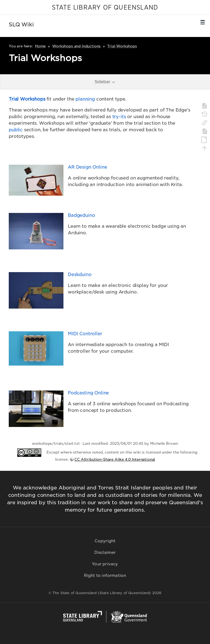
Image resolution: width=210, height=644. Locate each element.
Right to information (105, 575)
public (16, 130)
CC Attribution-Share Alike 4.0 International (115, 459)
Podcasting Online (88, 393)
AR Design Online (87, 167)
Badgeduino (81, 215)
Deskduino (80, 274)
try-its (119, 117)
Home (40, 46)
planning (85, 99)
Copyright (105, 541)
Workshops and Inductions (76, 46)
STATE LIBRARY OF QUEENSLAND (105, 8)
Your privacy (105, 564)
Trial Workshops (122, 46)
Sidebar (105, 82)
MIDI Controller (85, 334)
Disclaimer (105, 552)
